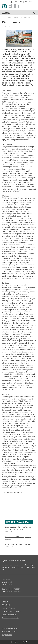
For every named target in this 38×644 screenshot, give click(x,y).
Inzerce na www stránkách (11, 611)
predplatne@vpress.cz (14, 591)
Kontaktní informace (9, 631)
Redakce (5, 602)
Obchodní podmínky (9, 615)
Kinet (25, 642)
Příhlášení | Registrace (10, 628)
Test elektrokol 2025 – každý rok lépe (18, 537)
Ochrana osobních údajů (10, 618)
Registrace (18, 2)
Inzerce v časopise (9, 608)
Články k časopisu (13, 18)
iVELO (11, 6)
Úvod (4, 18)
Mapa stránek (7, 635)
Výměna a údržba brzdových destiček (18, 544)
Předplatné (6, 605)
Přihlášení (29, 2)
